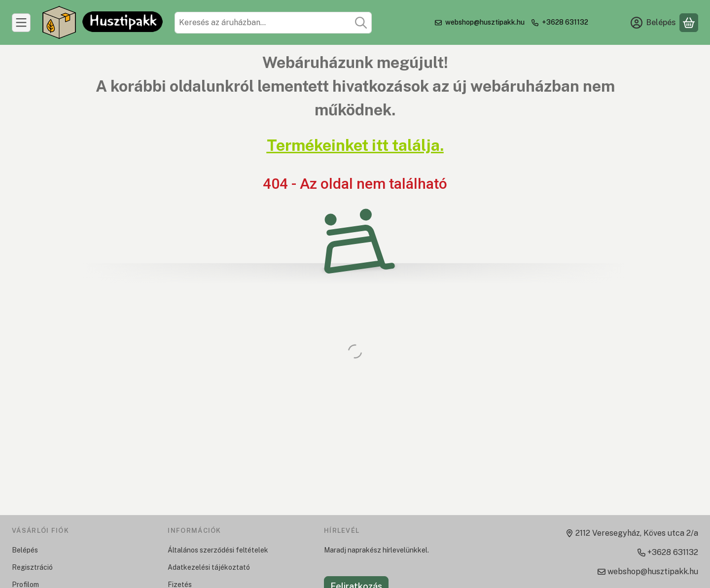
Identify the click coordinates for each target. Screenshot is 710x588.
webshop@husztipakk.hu (485, 22)
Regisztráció (32, 567)
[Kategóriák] (21, 23)
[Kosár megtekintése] (689, 23)
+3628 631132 (565, 22)
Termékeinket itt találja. (355, 145)
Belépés (25, 550)
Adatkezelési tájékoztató (209, 567)
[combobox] (273, 23)
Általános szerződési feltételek (218, 550)
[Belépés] (653, 23)
